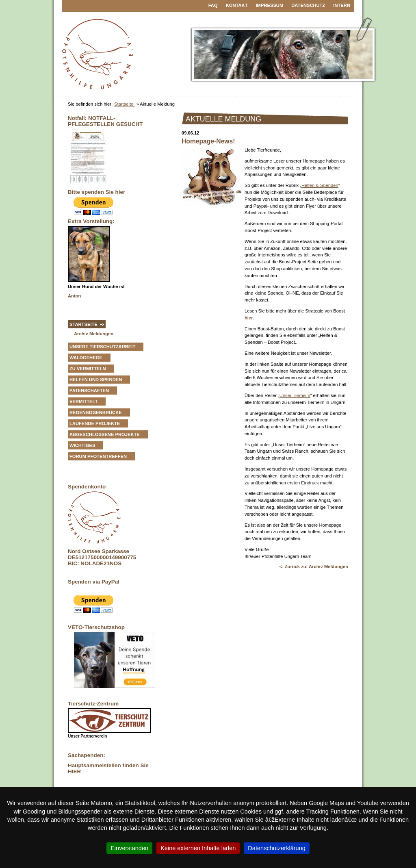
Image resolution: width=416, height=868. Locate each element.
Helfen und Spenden (96, 380)
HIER (74, 771)
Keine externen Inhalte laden (198, 848)
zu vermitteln (88, 369)
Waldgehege (86, 358)
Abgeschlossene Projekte (105, 434)
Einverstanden (129, 848)
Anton (74, 296)
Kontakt (237, 5)
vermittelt (83, 401)
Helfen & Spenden (320, 185)
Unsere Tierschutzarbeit (102, 347)
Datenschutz (308, 5)
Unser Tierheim (295, 395)
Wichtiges (82, 445)
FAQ (213, 5)
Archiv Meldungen (94, 334)
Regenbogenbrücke (96, 412)
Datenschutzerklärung (277, 848)
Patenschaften (89, 391)
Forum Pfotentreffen (98, 456)
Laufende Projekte (95, 423)
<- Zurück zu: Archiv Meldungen (314, 566)
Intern (342, 5)
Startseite (124, 104)
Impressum (270, 5)
